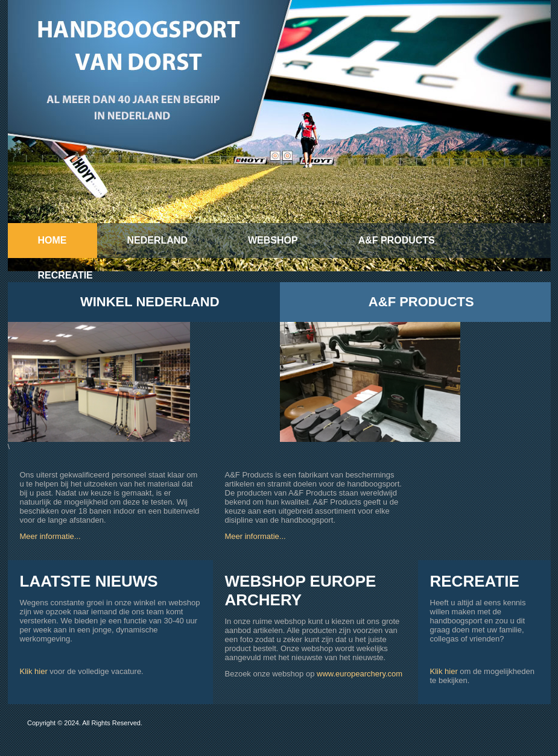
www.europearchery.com (360, 674)
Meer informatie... (50, 536)
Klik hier (34, 671)
